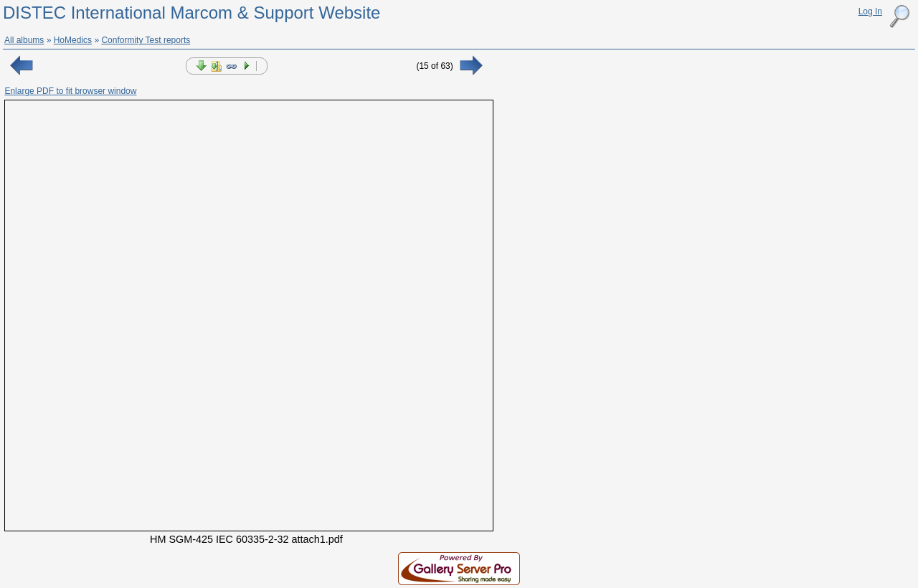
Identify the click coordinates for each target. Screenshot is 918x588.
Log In (870, 11)
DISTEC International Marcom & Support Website (191, 13)
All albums (24, 40)
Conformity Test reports (146, 40)
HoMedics (73, 40)
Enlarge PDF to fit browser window (70, 91)
